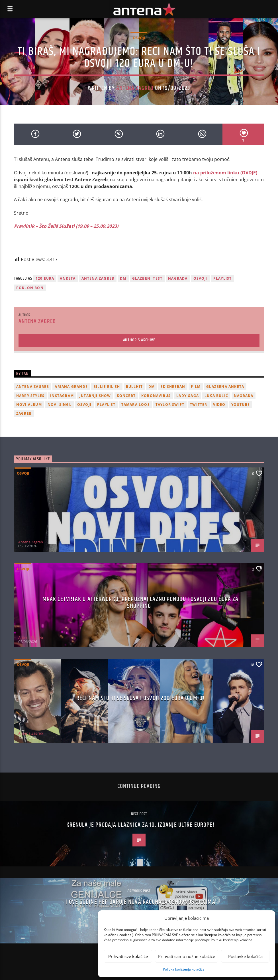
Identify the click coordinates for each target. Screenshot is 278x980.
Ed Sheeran (173, 387)
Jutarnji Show (95, 396)
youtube (241, 405)
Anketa (68, 278)
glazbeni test (147, 278)
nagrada (178, 278)
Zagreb (24, 413)
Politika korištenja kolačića (184, 969)
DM (123, 278)
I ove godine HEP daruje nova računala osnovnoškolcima (140, 902)
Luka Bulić (216, 396)
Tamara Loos (136, 405)
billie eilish (107, 387)
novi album (29, 405)
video (219, 405)
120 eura (45, 278)
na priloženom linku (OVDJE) (225, 173)
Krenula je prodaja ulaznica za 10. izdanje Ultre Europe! (141, 825)
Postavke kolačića (245, 956)
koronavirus (156, 396)
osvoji (201, 278)
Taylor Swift (170, 405)
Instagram (62, 396)
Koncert (126, 396)
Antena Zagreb (135, 88)
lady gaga (188, 396)
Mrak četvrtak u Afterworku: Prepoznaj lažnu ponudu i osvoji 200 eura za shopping (141, 603)
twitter (199, 405)
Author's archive (139, 340)
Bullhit (134, 387)
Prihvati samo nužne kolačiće (187, 956)
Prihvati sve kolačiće (128, 956)
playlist (223, 278)
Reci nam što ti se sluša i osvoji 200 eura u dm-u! (140, 698)
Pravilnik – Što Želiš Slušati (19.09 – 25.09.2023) (66, 226)
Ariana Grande (71, 387)
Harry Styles (30, 396)
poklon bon (30, 288)
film (196, 387)
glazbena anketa (225, 387)
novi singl (60, 405)
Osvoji (139, 38)
